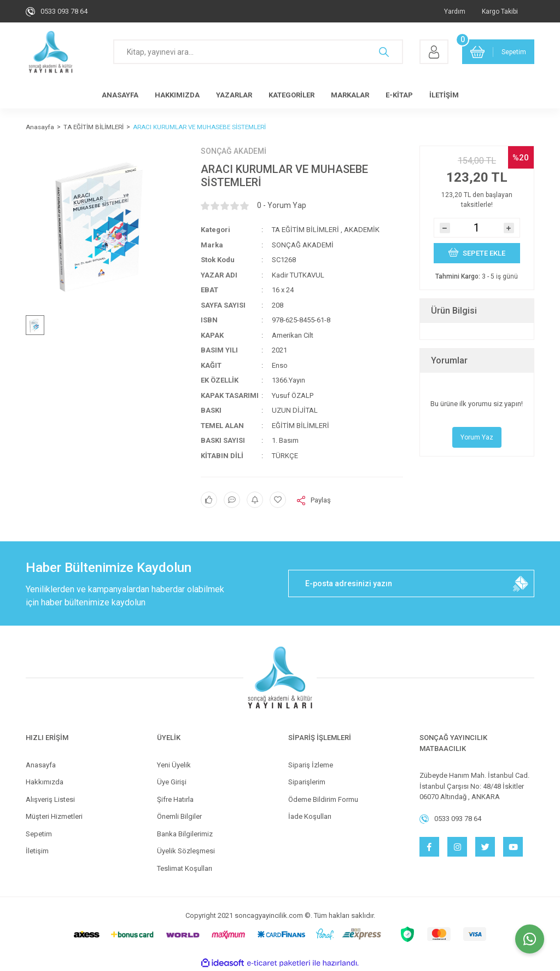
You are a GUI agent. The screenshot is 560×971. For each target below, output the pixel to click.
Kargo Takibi (500, 11)
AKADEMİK (362, 230)
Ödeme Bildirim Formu (323, 799)
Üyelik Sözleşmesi (186, 851)
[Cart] (498, 52)
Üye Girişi (172, 782)
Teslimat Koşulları (185, 868)
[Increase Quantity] (509, 228)
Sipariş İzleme (311, 765)
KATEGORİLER (291, 95)
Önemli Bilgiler (179, 816)
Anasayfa (41, 765)
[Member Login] (434, 52)
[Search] (258, 52)
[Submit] (521, 583)
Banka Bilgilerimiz (185, 834)
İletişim (37, 851)
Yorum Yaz (477, 437)
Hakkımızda (45, 782)
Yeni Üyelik (174, 765)
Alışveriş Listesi (50, 799)
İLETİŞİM (444, 95)
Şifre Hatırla (175, 799)
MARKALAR (350, 95)
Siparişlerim (307, 782)
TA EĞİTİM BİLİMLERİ (305, 230)
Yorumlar (449, 360)
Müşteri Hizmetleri (54, 816)
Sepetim (39, 834)
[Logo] (51, 52)
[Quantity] (477, 228)
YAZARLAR (234, 95)
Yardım (455, 11)
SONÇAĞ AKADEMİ (234, 151)
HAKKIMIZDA (177, 95)
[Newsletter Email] (411, 583)
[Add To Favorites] (278, 500)
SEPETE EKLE (477, 252)
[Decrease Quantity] (445, 228)
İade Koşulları (310, 816)
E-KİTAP (399, 95)
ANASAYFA (120, 95)
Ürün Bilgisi (454, 311)
